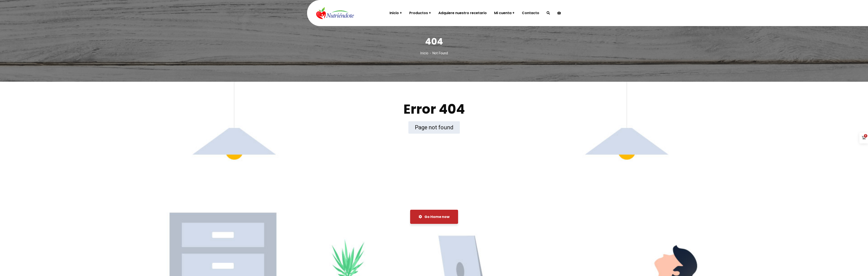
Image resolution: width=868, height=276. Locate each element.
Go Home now (434, 217)
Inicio (424, 53)
